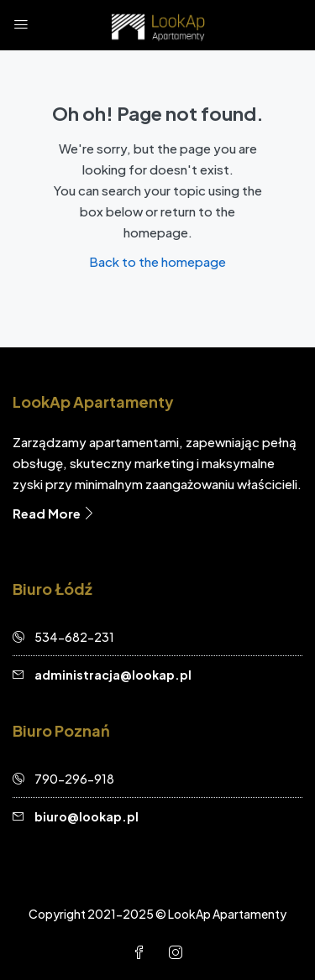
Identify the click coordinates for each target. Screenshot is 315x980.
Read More (54, 513)
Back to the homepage (157, 261)
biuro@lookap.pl (87, 816)
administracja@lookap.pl (113, 675)
